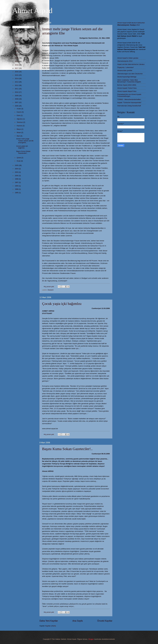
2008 (17, 99)
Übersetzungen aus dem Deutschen (130, 74)
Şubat (19, 158)
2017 (17, 68)
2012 (17, 85)
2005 (17, 165)
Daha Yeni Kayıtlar (49, 621)
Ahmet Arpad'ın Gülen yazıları (128, 58)
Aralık (19, 109)
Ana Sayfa (77, 621)
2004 (17, 169)
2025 (17, 41)
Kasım (19, 112)
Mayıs (19, 129)
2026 (17, 38)
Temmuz (20, 122)
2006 (17, 106)
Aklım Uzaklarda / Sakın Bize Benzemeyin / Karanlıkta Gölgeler (129, 81)
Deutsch (51, 290)
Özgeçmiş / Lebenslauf (125, 67)
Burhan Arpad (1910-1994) (127, 85)
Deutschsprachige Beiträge (127, 77)
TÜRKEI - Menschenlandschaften (129, 99)
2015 (17, 75)
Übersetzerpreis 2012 (125, 61)
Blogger (91, 639)
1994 (17, 186)
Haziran (20, 126)
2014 (17, 78)
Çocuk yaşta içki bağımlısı (62, 304)
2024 (17, 44)
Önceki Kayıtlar (105, 621)
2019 (17, 61)
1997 (17, 182)
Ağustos (20, 119)
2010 (17, 92)
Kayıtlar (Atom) (51, 626)
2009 (17, 96)
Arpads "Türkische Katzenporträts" (129, 103)
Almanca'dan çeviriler (125, 70)
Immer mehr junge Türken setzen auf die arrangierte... (25, 141)
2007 (17, 102)
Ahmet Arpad (32, 11)
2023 (17, 48)
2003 (17, 172)
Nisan (19, 132)
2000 (17, 176)
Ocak (19, 161)
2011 (17, 89)
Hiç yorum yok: (49, 287)
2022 (17, 51)
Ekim (19, 115)
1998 (17, 179)
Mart (18, 136)
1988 (17, 189)
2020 (17, 58)
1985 (17, 193)
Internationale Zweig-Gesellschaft (129, 106)
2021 (17, 55)
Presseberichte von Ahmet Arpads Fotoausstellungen (129, 95)
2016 (17, 72)
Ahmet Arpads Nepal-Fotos (127, 91)
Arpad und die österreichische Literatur (131, 64)
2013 (17, 82)
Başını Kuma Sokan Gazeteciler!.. (67, 449)
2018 (17, 65)
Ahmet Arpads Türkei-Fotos (127, 88)
